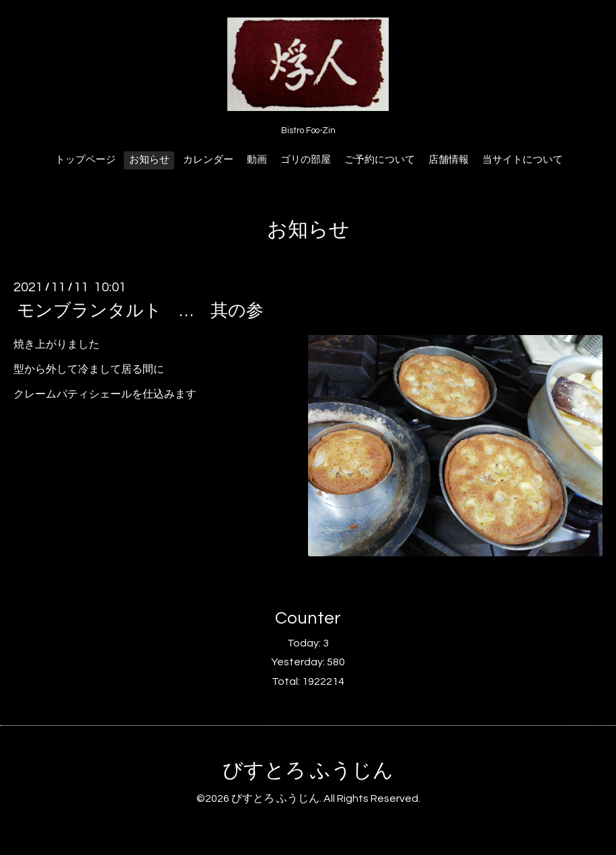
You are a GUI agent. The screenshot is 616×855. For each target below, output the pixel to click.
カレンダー (208, 160)
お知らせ (149, 160)
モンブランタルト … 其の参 (140, 311)
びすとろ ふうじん (308, 771)
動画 (257, 160)
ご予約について (380, 160)
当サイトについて (523, 160)
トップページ (85, 160)
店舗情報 (449, 160)
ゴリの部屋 (306, 160)
